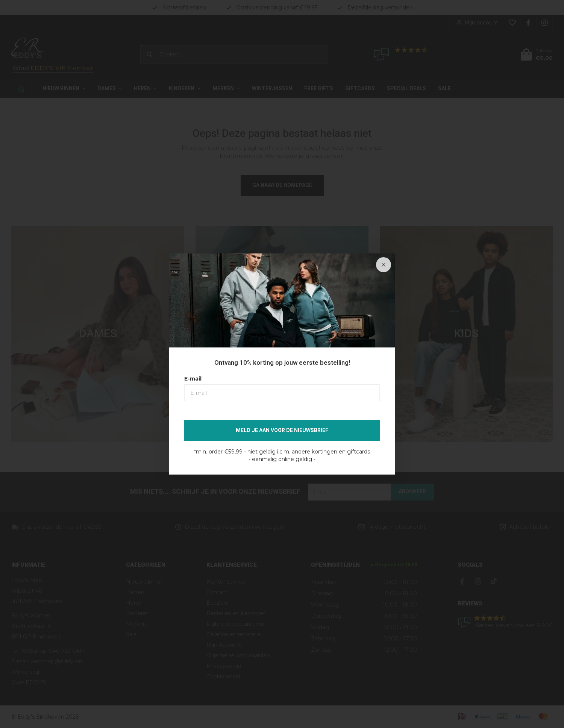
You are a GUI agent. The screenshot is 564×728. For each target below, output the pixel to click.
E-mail (193, 379)
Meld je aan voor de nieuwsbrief (282, 430)
